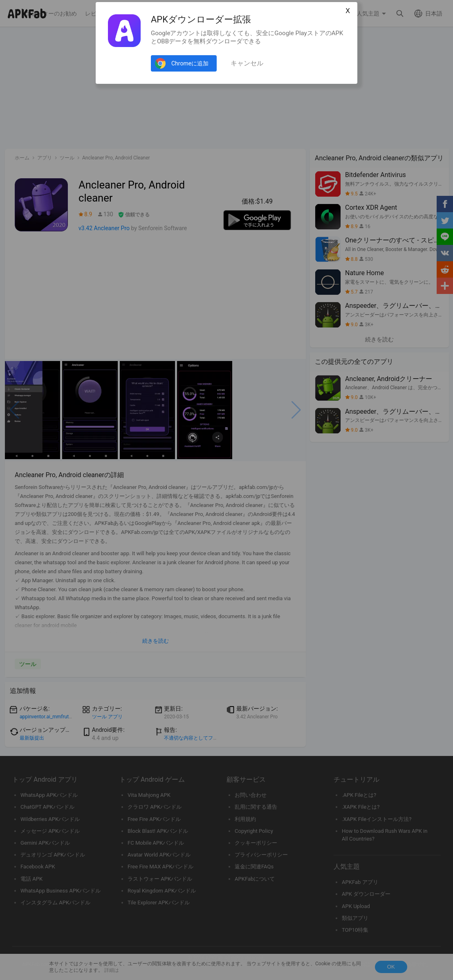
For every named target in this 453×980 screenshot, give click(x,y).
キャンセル (247, 63)
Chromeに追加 (190, 63)
